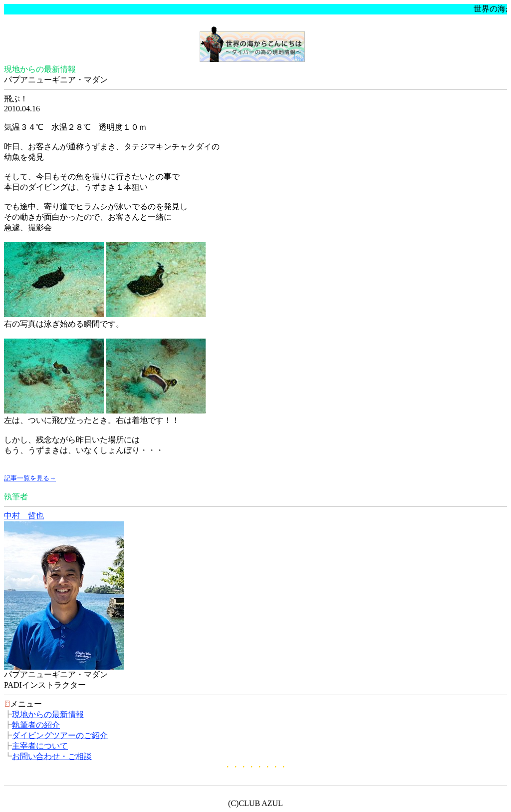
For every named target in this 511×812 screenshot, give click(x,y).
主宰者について (40, 746)
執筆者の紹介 (36, 725)
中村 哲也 (24, 516)
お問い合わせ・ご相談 (52, 756)
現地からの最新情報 (48, 714)
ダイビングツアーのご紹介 (60, 735)
